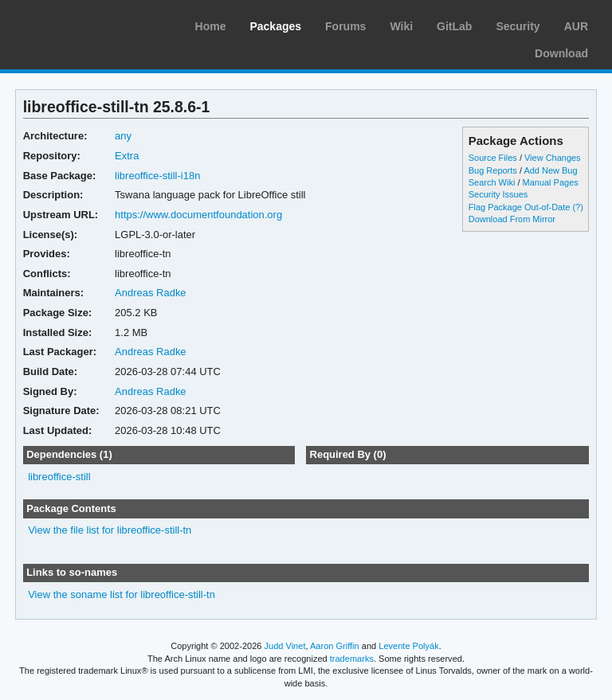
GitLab (454, 26)
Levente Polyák (408, 646)
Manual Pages (551, 182)
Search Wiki (492, 182)
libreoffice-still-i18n (157, 176)
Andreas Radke (151, 293)
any (123, 136)
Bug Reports (493, 170)
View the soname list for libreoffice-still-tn (122, 594)
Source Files (493, 158)
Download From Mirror (512, 219)
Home (211, 26)
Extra (127, 156)
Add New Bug (550, 170)
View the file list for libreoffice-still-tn (110, 530)
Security (518, 26)
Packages (275, 26)
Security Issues (498, 194)
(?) (577, 207)
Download (561, 53)
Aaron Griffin (335, 646)
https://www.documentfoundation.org (198, 215)
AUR (576, 26)
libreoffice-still (59, 477)
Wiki (401, 26)
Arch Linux (88, 24)
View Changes (553, 158)
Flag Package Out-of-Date (520, 207)
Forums (345, 26)
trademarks (352, 659)
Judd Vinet (285, 646)
